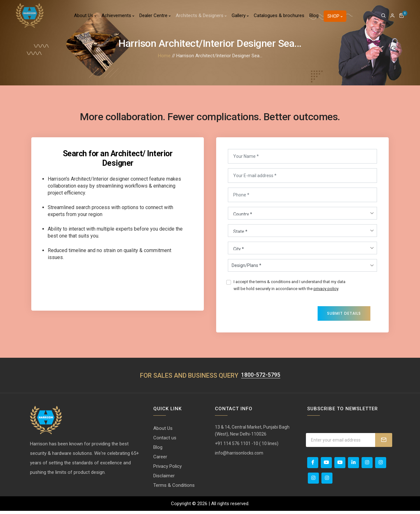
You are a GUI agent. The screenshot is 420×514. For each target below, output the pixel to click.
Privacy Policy (167, 469)
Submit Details (344, 315)
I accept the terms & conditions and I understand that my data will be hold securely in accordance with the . (289, 287)
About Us (85, 17)
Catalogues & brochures (279, 17)
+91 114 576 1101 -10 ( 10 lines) (247, 447)
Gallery (240, 17)
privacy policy (326, 290)
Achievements (118, 17)
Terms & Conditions (174, 488)
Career (160, 460)
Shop (335, 18)
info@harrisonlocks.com (239, 456)
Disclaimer (164, 479)
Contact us (165, 441)
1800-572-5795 (261, 378)
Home (164, 56)
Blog (314, 17)
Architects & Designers (201, 17)
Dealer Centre (155, 17)
